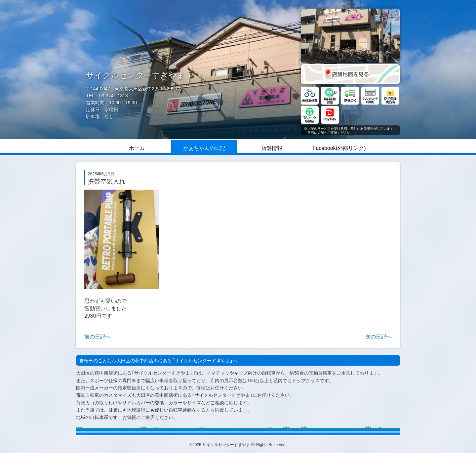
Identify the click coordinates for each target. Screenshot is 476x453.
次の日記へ (378, 336)
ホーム (137, 148)
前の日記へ (98, 336)
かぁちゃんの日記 (204, 148)
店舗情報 (272, 148)
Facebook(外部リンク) (339, 148)
